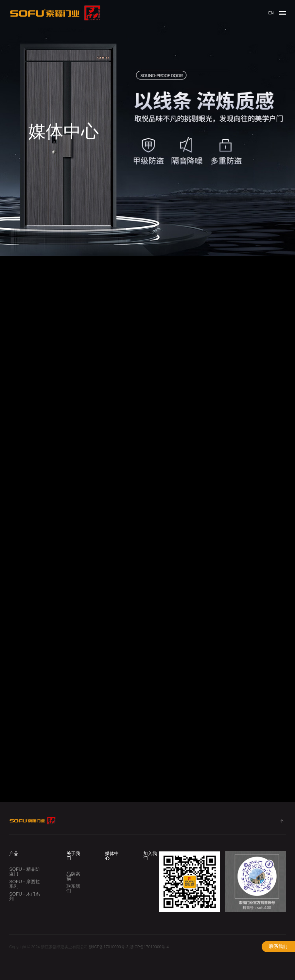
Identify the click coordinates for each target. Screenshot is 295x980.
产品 (14, 853)
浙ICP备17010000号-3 (109, 947)
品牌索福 (73, 876)
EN (271, 13)
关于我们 (73, 856)
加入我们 (150, 856)
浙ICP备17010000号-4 (149, 947)
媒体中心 (112, 856)
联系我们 (278, 946)
